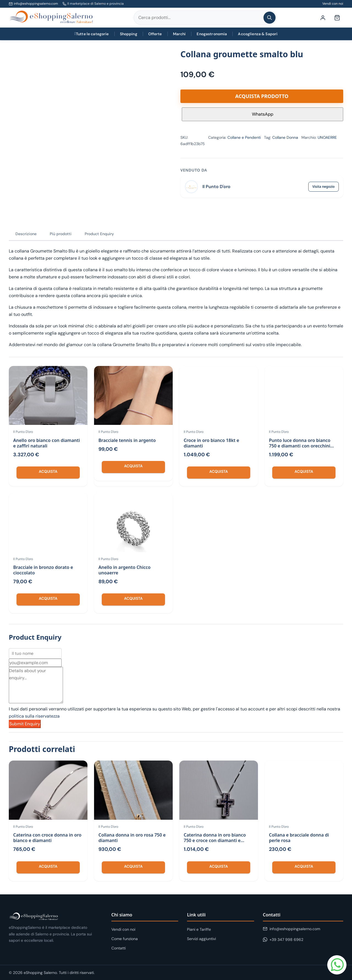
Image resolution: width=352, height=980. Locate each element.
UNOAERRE (327, 137)
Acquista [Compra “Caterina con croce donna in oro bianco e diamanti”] (48, 866)
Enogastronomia (212, 34)
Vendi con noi (333, 4)
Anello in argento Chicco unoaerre (124, 570)
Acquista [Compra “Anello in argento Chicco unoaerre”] (133, 598)
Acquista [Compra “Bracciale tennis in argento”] (133, 466)
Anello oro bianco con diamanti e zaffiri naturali (46, 443)
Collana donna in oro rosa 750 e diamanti (132, 838)
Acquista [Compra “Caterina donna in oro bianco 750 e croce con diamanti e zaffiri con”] (219, 866)
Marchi (179, 34)
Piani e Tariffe (199, 929)
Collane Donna (285, 137)
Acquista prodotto (262, 96)
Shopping (129, 34)
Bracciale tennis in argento (127, 440)
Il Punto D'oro (216, 187)
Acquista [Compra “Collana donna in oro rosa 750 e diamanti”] (133, 866)
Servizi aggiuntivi (201, 939)
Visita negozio (324, 187)
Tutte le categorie (92, 34)
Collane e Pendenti (244, 137)
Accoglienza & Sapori (258, 34)
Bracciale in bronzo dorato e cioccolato (43, 570)
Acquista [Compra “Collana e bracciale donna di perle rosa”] (304, 866)
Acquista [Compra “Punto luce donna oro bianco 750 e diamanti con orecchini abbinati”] (304, 471)
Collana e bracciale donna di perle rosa (299, 838)
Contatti (119, 948)
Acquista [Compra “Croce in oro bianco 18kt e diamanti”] (219, 471)
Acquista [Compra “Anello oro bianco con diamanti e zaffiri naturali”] (48, 471)
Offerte (155, 34)
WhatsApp (263, 114)
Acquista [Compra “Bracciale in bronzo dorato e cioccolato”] (48, 598)
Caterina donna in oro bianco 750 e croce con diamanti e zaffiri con (215, 840)
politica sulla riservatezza (34, 716)
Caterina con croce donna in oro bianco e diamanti (47, 838)
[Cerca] (269, 18)
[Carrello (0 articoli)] (337, 18)
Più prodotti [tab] (61, 234)
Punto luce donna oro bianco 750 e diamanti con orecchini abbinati (300, 446)
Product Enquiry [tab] (99, 234)
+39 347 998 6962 (283, 940)
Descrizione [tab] (26, 234)
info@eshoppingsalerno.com (36, 4)
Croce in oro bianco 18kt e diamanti (211, 443)
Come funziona (125, 939)
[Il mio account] (323, 18)
